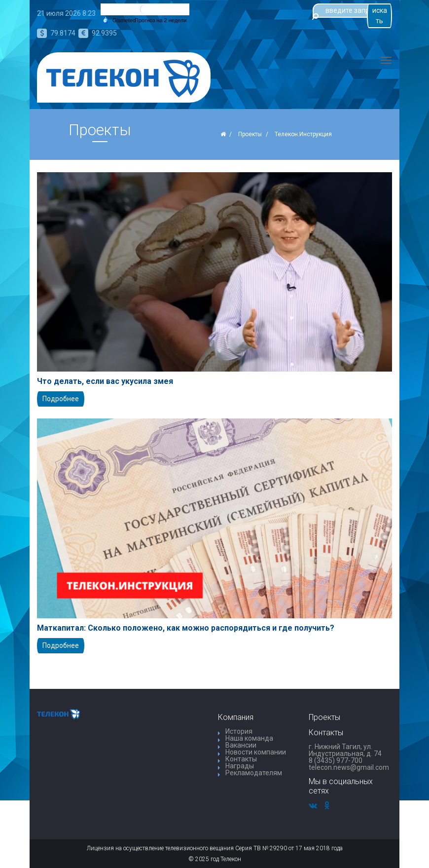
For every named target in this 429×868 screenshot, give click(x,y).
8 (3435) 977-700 (336, 760)
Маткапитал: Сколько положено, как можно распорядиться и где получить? (186, 628)
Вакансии (241, 745)
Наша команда (249, 738)
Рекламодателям (254, 773)
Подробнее (61, 399)
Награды (240, 766)
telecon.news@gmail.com (349, 767)
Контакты (241, 759)
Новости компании (256, 752)
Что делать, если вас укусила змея (105, 381)
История (239, 731)
